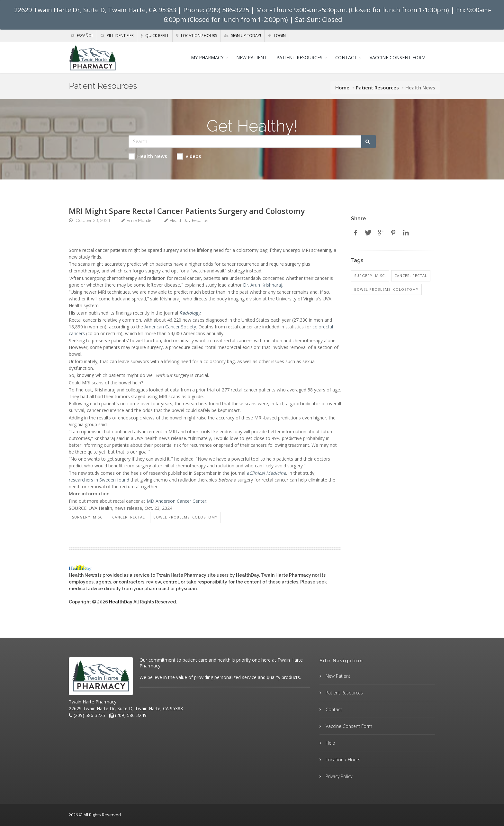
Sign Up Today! (243, 36)
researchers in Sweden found (99, 480)
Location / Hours (197, 36)
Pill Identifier (117, 36)
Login (277, 36)
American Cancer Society (170, 327)
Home (342, 87)
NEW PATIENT (252, 57)
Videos (189, 156)
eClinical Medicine (266, 473)
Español (82, 36)
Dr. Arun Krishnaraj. (263, 285)
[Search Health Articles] (245, 142)
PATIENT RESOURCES (299, 57)
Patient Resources (377, 87)
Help (330, 743)
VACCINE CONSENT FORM (398, 57)
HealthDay (121, 602)
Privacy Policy (338, 776)
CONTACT (346, 57)
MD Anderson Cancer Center (176, 501)
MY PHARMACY (207, 57)
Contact (333, 709)
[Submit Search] (369, 142)
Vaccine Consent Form (348, 726)
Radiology (190, 313)
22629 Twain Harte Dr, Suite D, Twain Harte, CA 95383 (95, 10)
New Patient (337, 676)
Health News (148, 156)
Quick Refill (155, 36)
